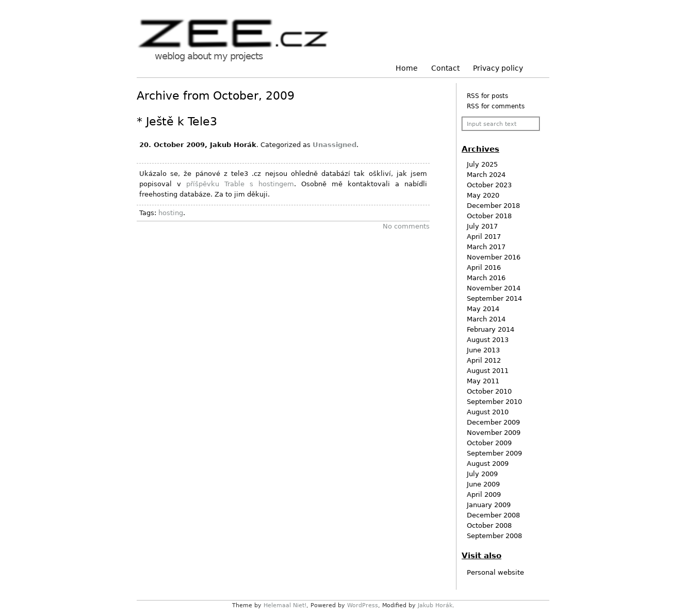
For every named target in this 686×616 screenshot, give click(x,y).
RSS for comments (496, 106)
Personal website (495, 572)
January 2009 (489, 505)
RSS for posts (487, 96)
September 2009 (494, 453)
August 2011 (488, 371)
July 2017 (482, 226)
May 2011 (483, 381)
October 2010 (489, 391)
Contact (445, 68)
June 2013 (483, 350)
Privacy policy (498, 68)
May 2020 (483, 195)
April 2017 (484, 237)
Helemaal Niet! (285, 605)
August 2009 (488, 464)
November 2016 (494, 257)
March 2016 (486, 278)
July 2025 (482, 164)
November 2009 (494, 433)
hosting (171, 213)
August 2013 (488, 340)
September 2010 (494, 402)
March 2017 (486, 247)
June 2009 (483, 484)
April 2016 (484, 268)
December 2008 (493, 515)
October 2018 (489, 216)
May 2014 (483, 309)
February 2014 (491, 329)
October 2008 (489, 525)
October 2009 (489, 443)
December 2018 (493, 206)
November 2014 (494, 288)
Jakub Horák (435, 605)
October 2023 (489, 185)
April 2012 (484, 360)
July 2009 (482, 474)
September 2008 (494, 536)
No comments (406, 226)
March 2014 (486, 319)
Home (407, 68)
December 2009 (493, 422)
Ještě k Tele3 (182, 121)
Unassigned (334, 145)
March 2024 (486, 175)
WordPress (363, 605)
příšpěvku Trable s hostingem (240, 184)
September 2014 (494, 298)
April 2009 (484, 495)
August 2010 (488, 412)
